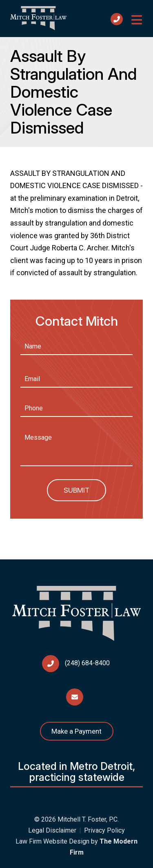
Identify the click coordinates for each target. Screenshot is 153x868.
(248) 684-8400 (87, 663)
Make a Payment (76, 731)
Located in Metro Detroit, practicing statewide (76, 772)
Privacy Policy (104, 830)
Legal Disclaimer (52, 830)
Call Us (117, 19)
